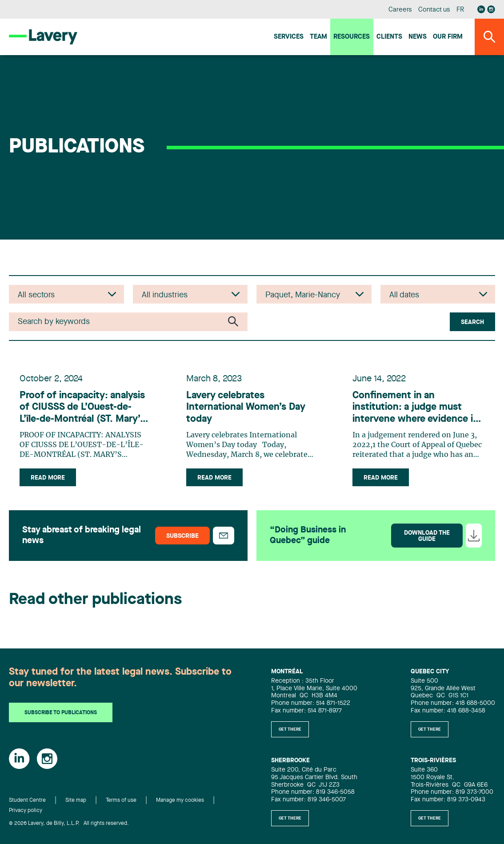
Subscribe (182, 536)
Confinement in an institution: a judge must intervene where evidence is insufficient (415, 408)
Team (318, 37)
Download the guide (427, 536)
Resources (352, 37)
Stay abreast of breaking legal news (82, 536)
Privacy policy (26, 811)
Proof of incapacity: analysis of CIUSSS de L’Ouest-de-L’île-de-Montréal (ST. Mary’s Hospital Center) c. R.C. (82, 408)
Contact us (434, 10)
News (418, 37)
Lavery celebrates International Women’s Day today (246, 407)
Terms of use (121, 800)
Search (472, 322)
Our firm (448, 37)
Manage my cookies (180, 800)
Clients (389, 37)
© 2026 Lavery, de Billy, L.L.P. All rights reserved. (69, 824)
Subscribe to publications (61, 713)
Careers (400, 10)
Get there (290, 729)
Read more (48, 478)
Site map (76, 800)
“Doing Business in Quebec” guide (308, 536)
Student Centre (27, 800)
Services (289, 37)
